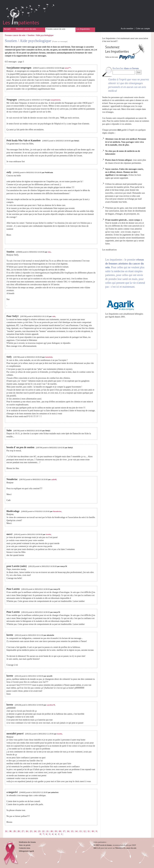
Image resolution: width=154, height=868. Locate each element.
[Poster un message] (60, 41)
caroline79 (51, 705)
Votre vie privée (25, 845)
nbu (49, 252)
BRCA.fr (97, 848)
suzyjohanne (55, 100)
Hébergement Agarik (26, 851)
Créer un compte (143, 29)
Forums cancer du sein (56, 29)
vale (54, 316)
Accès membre (127, 29)
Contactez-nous (25, 848)
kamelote (49, 357)
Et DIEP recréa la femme (103, 845)
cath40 (54, 479)
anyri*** (68, 68)
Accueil (7, 29)
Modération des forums (27, 842)
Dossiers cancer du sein (26, 29)
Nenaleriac (57, 511)
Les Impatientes (83, 29)
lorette (48, 534)
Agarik (111, 317)
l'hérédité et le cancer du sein (126, 848)
